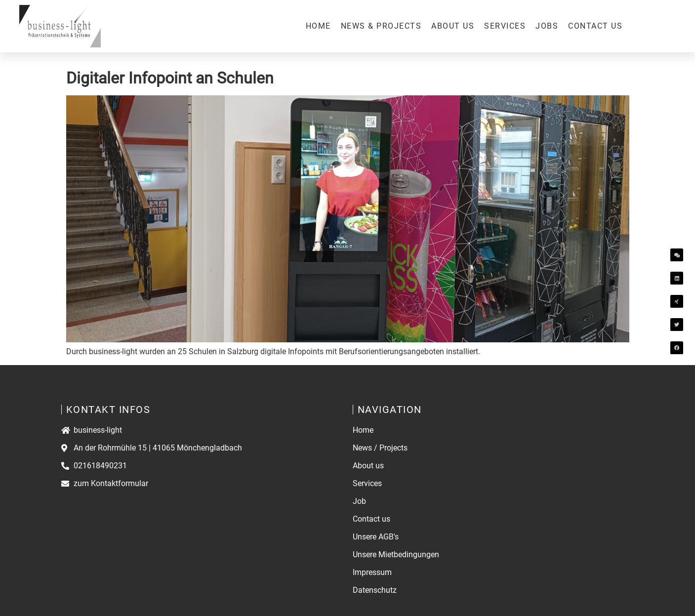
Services (505, 26)
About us (453, 26)
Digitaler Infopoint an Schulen (170, 78)
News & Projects (381, 26)
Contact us (595, 26)
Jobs (547, 26)
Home (318, 26)
